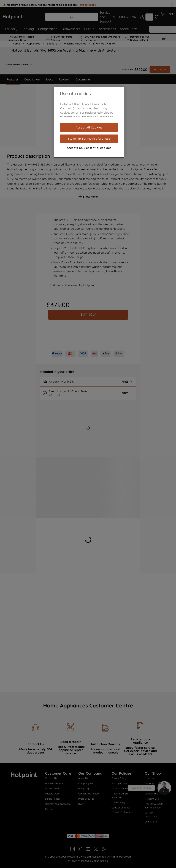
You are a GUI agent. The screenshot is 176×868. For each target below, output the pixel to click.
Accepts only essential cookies (89, 148)
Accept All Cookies (89, 127)
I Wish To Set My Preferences (89, 139)
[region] (89, 122)
